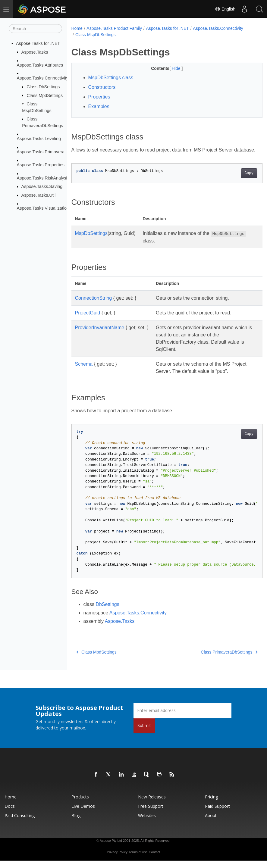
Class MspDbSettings (96, 35)
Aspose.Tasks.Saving (42, 186)
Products (80, 804)
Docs (10, 813)
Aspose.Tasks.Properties (41, 165)
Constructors (102, 87)
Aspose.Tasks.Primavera (41, 152)
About (211, 823)
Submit (144, 733)
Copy (236, 180)
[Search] (35, 29)
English (225, 9)
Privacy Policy (117, 859)
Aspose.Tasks (35, 52)
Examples (99, 106)
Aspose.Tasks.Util (39, 195)
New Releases (152, 804)
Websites (147, 823)
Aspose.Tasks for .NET (38, 43)
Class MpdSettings (45, 95)
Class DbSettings (43, 87)
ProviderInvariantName (100, 335)
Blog (76, 823)
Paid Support (217, 813)
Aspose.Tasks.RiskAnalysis (43, 178)
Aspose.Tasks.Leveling (39, 139)
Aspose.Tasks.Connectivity (43, 78)
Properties (99, 97)
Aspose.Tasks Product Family (114, 28)
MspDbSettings (91, 240)
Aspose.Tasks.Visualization (43, 208)
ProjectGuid (88, 320)
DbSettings (107, 612)
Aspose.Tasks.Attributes (40, 65)
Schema (84, 371)
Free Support (151, 813)
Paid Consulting (20, 823)
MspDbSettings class (111, 78)
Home (77, 28)
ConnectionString (94, 305)
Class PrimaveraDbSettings (216, 659)
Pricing (211, 804)
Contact (155, 859)
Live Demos (83, 813)
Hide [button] (170, 68)
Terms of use (138, 859)
